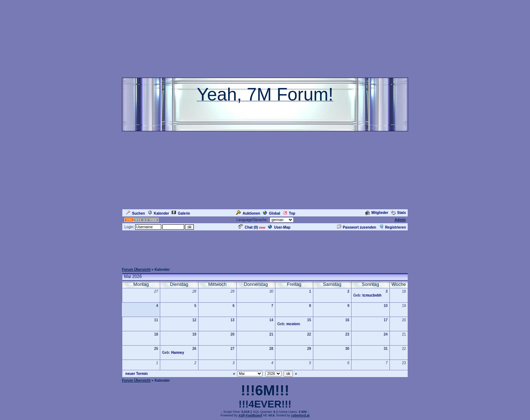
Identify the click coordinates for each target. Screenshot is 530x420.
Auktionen (248, 213)
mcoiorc (293, 324)
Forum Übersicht (136, 270)
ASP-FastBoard (250, 415)
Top (289, 213)
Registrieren (392, 227)
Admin (400, 220)
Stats (399, 213)
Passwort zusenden (357, 227)
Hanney (178, 353)
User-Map (279, 227)
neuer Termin (137, 374)
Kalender (158, 213)
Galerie (181, 213)
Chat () (248, 227)
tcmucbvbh (372, 295)
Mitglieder (377, 213)
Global (271, 213)
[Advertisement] (265, 248)
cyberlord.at (300, 415)
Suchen (135, 213)
